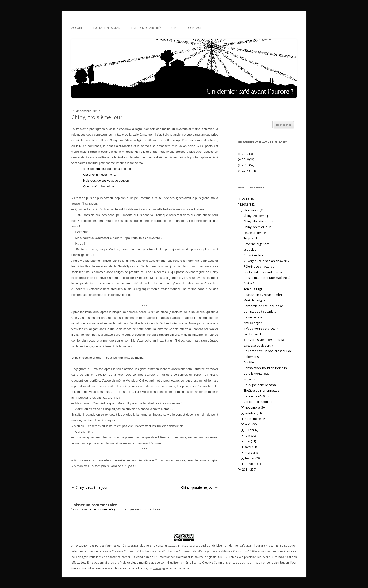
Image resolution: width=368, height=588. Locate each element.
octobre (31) (251, 413)
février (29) (251, 458)
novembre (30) (253, 407)
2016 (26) (246, 159)
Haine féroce (253, 317)
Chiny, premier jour (257, 227)
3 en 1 (175, 28)
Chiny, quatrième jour (200, 487)
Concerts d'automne (258, 402)
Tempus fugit (253, 289)
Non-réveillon (253, 255)
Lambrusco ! (252, 334)
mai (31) (248, 441)
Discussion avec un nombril (263, 295)
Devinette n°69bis (256, 396)
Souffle (249, 362)
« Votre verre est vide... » (261, 328)
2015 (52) (246, 165)
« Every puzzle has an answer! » (266, 261)
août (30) (249, 424)
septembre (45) (254, 419)
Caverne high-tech (257, 244)
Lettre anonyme (255, 233)
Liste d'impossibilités (146, 28)
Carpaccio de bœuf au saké (263, 306)
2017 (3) (245, 154)
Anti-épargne (253, 323)
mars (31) (249, 452)
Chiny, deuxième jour (89, 487)
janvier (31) (251, 464)
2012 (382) (247, 204)
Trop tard (250, 238)
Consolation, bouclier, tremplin (265, 368)
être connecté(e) (102, 509)
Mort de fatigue (255, 300)
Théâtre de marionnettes (261, 390)
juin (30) (248, 436)
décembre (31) (253, 210)
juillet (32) (249, 430)
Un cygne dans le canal (260, 385)
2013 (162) (247, 199)
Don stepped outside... (260, 312)
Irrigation (250, 379)
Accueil (77, 28)
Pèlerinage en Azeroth (260, 266)
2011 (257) (247, 469)
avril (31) (249, 447)
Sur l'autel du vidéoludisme (263, 272)
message (159, 568)
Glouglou (250, 249)
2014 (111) (247, 171)
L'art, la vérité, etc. (256, 374)
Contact (195, 28)
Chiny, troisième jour (258, 216)
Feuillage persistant (107, 28)
